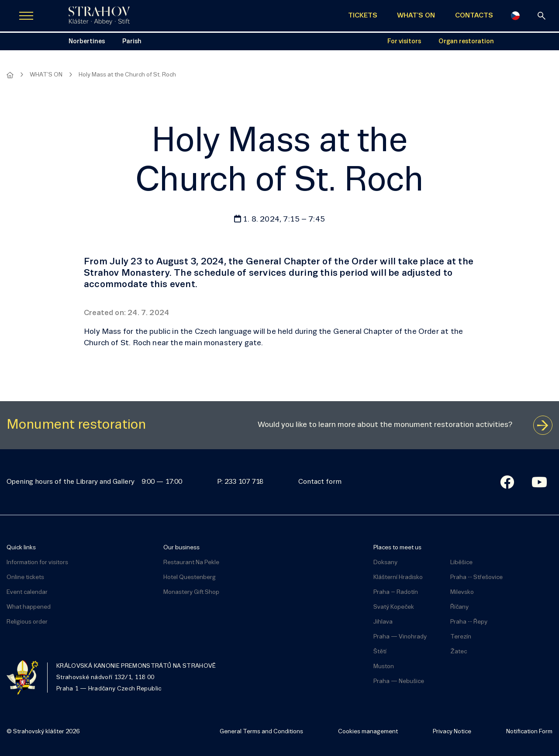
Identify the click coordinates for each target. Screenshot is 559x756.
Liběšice (461, 563)
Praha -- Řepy (469, 622)
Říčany (459, 607)
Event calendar (27, 592)
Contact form (320, 482)
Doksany (385, 563)
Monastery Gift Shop (191, 592)
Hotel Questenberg (190, 577)
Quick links (21, 548)
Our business (181, 548)
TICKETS (363, 16)
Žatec (459, 652)
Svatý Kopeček (394, 607)
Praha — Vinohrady (400, 637)
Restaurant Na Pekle (191, 563)
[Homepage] (10, 75)
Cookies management (368, 732)
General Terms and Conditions (261, 732)
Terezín (461, 637)
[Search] (542, 16)
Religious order (27, 622)
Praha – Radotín (396, 592)
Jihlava (383, 622)
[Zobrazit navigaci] (26, 16)
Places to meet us (397, 548)
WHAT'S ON (416, 16)
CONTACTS (474, 16)
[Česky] (515, 16)
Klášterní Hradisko (398, 577)
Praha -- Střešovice (476, 577)
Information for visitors (37, 563)
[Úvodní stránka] (99, 16)
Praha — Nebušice (399, 681)
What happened (29, 607)
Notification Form (529, 732)
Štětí (380, 652)
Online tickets (25, 577)
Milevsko (462, 592)
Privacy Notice (452, 732)
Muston (384, 667)
